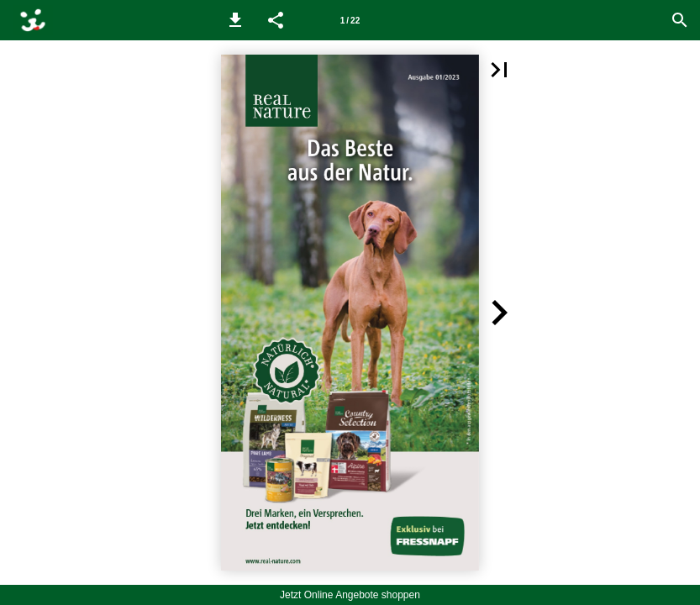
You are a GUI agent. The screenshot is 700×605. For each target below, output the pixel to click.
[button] (235, 20)
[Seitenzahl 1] (350, 20)
